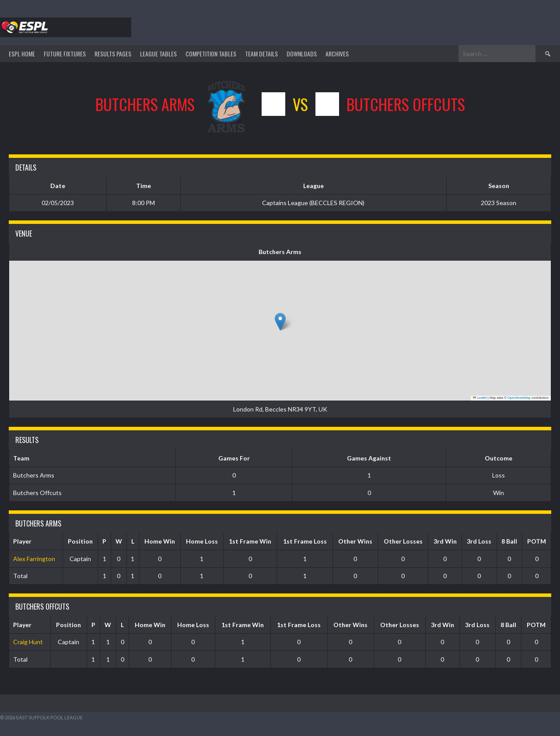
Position (80, 541)
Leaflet (480, 398)
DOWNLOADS (302, 54)
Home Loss (202, 541)
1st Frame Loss (305, 541)
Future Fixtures (65, 54)
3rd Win (445, 541)
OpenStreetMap (519, 398)
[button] (280, 322)
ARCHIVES (337, 54)
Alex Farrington (34, 559)
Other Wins (355, 541)
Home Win (160, 541)
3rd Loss (479, 541)
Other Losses (403, 541)
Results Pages (113, 54)
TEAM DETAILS (261, 54)
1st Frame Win (250, 541)
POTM (537, 541)
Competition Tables (211, 54)
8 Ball (509, 541)
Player (22, 541)
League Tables (158, 54)
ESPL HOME (22, 54)
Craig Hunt (28, 642)
